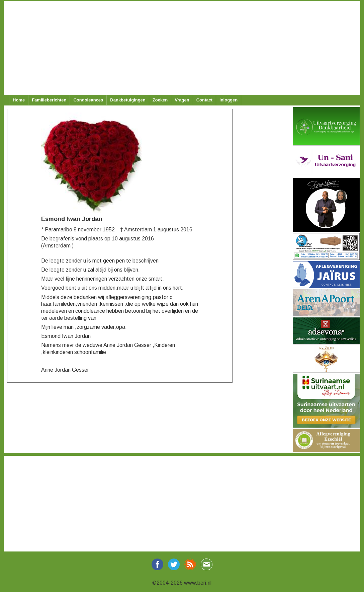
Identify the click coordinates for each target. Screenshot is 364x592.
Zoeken (160, 100)
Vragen (182, 100)
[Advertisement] (180, 48)
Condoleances (88, 100)
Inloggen (229, 100)
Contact (204, 100)
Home (19, 100)
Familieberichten (49, 100)
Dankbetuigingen (128, 100)
